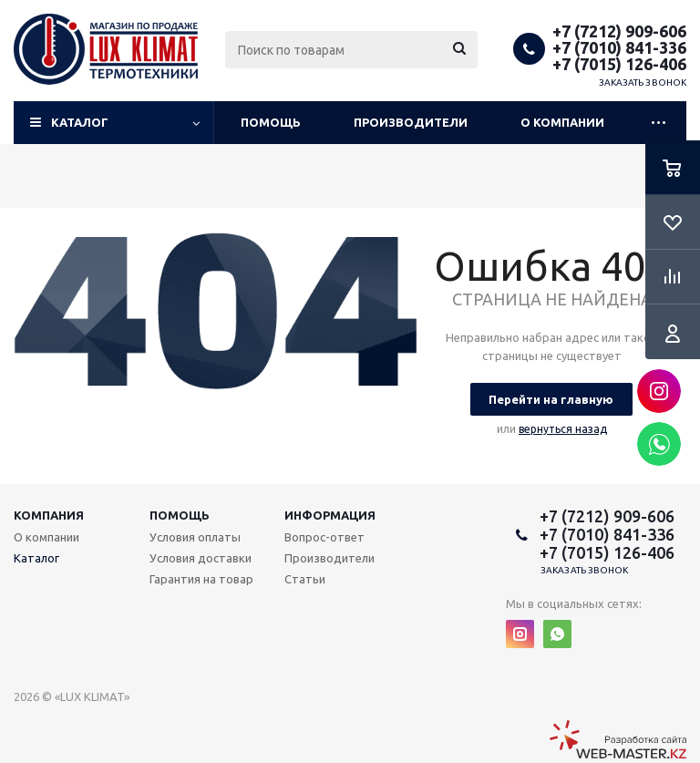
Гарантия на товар (201, 579)
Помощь (271, 122)
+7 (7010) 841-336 (619, 47)
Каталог (80, 122)
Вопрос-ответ (324, 537)
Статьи (305, 579)
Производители (411, 122)
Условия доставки (201, 558)
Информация (330, 515)
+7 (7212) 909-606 (619, 31)
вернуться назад (563, 429)
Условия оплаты (195, 537)
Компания (49, 515)
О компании (562, 122)
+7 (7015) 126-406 (619, 64)
